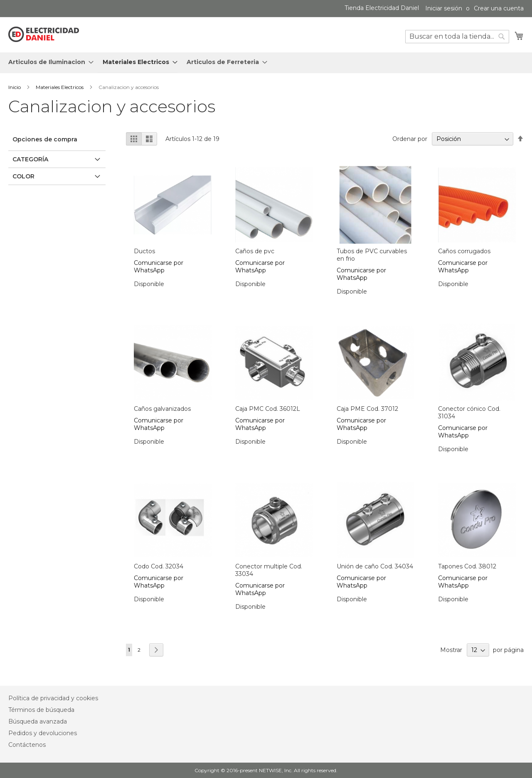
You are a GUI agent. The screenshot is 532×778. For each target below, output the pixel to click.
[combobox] (457, 37)
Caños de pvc (255, 251)
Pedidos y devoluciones (43, 733)
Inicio (15, 87)
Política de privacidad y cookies (53, 698)
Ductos (144, 251)
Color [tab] (23, 176)
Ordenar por (410, 139)
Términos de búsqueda (41, 710)
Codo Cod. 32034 (159, 566)
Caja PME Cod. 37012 (367, 409)
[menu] (266, 63)
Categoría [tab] (30, 159)
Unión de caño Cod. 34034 (375, 566)
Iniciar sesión (444, 8)
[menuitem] (48, 62)
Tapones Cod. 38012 (467, 566)
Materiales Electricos (60, 87)
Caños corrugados (464, 251)
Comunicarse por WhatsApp (159, 267)
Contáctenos (27, 745)
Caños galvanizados (162, 409)
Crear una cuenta (499, 8)
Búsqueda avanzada (38, 721)
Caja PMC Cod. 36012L (268, 409)
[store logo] (44, 35)
